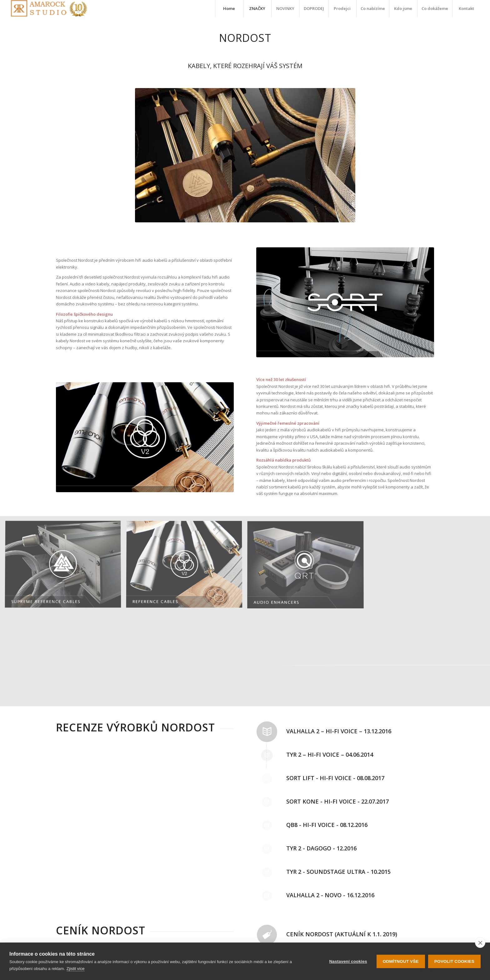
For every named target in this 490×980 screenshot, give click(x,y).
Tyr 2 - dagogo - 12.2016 (321, 848)
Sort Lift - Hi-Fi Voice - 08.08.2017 (335, 778)
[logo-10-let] (49, 9)
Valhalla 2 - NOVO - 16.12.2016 (330, 895)
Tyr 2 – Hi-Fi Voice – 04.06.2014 (330, 755)
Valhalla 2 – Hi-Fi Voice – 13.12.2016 (339, 731)
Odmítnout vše (401, 961)
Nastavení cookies (348, 961)
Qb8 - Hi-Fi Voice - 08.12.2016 (327, 825)
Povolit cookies (454, 961)
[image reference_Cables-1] (187, 567)
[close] (480, 943)
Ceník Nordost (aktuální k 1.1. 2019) (342, 934)
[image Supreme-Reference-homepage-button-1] (65, 567)
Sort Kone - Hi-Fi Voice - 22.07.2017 (337, 801)
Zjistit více (76, 969)
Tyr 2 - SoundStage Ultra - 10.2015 (338, 872)
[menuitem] (229, 9)
